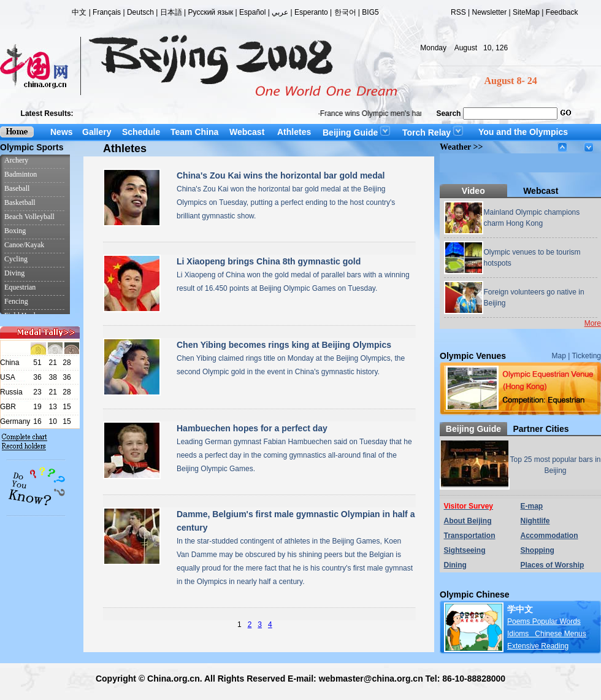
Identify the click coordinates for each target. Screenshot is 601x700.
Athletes (294, 132)
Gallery (97, 132)
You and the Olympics (523, 132)
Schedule (141, 132)
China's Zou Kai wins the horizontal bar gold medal (281, 175)
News (62, 132)
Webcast (247, 132)
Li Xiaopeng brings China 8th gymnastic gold (269, 261)
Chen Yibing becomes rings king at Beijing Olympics (284, 345)
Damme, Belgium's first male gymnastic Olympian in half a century (296, 521)
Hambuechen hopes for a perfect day (252, 428)
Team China (194, 132)
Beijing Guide (356, 133)
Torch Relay (433, 133)
